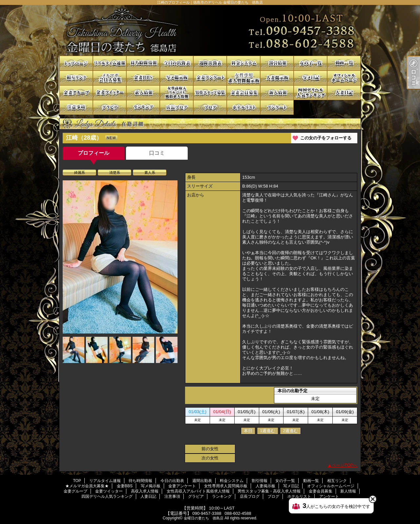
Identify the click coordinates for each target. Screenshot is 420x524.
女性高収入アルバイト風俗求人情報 (177, 93)
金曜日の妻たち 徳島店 (204, 518)
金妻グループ (76, 93)
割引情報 (277, 63)
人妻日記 (344, 93)
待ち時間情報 (143, 63)
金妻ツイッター (110, 93)
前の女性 (210, 449)
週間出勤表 (210, 63)
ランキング (143, 107)
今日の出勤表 (177, 63)
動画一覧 (344, 63)
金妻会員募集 (243, 93)
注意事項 (76, 107)
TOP (76, 63)
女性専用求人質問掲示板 (243, 78)
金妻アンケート (210, 78)
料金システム (243, 63)
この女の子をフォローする (326, 138)
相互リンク (76, 78)
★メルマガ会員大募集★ (110, 78)
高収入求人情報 (143, 93)
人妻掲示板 (277, 78)
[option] (120, 257)
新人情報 (277, 93)
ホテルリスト (243, 107)
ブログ (210, 107)
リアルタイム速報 (110, 63)
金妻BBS (143, 78)
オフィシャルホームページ (344, 78)
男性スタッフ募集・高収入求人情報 (210, 93)
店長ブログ (177, 107)
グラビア (110, 107)
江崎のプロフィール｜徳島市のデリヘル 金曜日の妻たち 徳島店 (210, 30)
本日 (248, 431)
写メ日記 (310, 78)
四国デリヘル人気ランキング (310, 93)
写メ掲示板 (177, 78)
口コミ (157, 153)
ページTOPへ (345, 465)
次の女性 (210, 458)
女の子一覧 (310, 63)
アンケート (277, 107)
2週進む (290, 431)
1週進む (267, 431)
